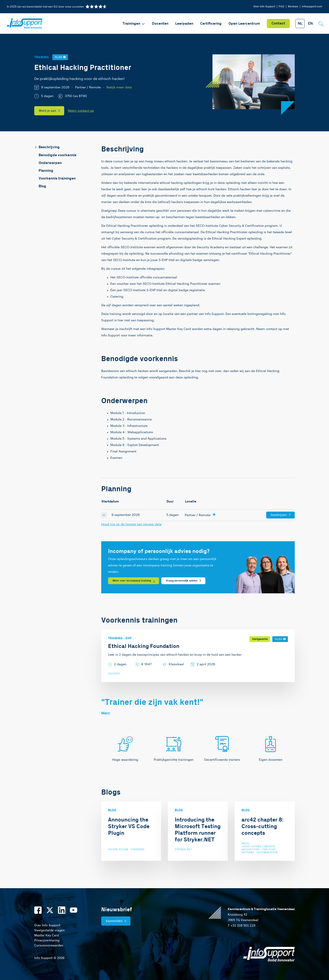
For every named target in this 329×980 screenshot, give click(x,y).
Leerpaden (184, 24)
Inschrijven (279, 515)
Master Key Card (46, 935)
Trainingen (134, 24)
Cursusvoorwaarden (49, 946)
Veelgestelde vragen (49, 930)
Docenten (160, 24)
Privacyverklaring (47, 940)
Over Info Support (264, 7)
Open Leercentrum (244, 24)
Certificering (211, 24)
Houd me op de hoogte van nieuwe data (131, 524)
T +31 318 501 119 (241, 926)
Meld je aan (48, 111)
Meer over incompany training (132, 581)
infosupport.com (312, 7)
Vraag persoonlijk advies (182, 581)
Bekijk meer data (119, 87)
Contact (278, 23)
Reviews (293, 7)
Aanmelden (114, 921)
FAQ (281, 7)
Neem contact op (81, 111)
